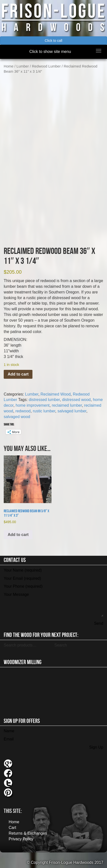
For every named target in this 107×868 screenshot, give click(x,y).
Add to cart (18, 374)
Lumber (23, 66)
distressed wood (76, 400)
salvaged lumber (72, 411)
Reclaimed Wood (56, 394)
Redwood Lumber (46, 66)
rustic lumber (44, 411)
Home (9, 66)
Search (61, 645)
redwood (23, 411)
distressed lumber (44, 400)
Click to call (54, 41)
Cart (12, 828)
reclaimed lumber (67, 405)
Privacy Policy (21, 839)
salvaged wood (17, 417)
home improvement (33, 405)
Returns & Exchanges (28, 833)
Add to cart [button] (18, 535)
